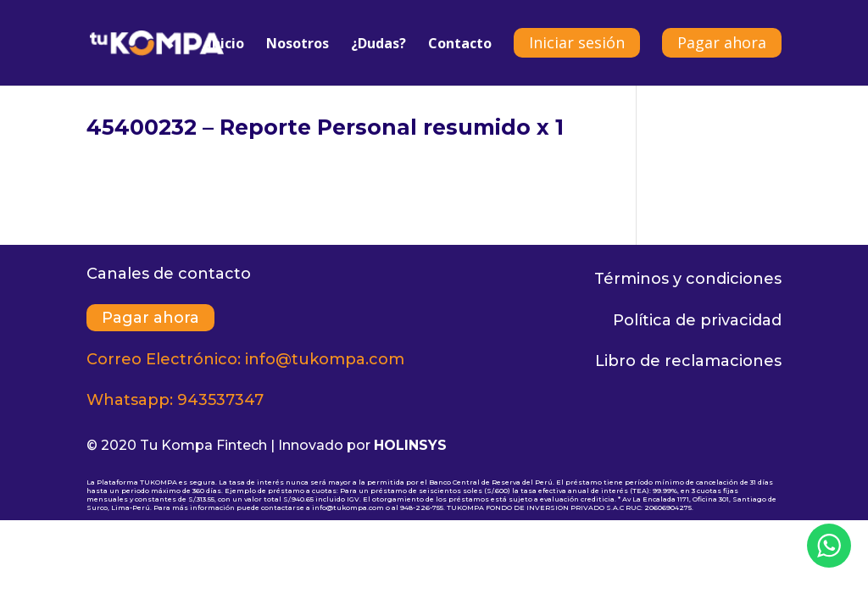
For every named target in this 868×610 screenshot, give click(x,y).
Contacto (460, 45)
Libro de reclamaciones (688, 361)
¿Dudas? (378, 45)
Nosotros (298, 45)
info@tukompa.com (325, 359)
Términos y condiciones (688, 279)
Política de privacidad (697, 320)
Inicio (226, 45)
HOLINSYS (410, 445)
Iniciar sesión (577, 42)
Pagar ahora (722, 42)
